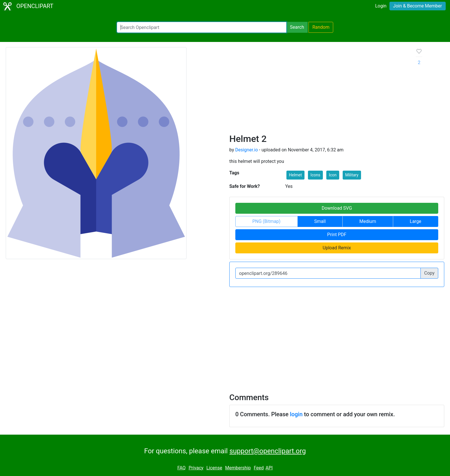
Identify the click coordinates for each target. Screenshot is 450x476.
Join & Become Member (418, 6)
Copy (429, 273)
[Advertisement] (318, 90)
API (269, 468)
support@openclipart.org (267, 451)
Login (381, 6)
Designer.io (246, 150)
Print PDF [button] (337, 235)
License (214, 468)
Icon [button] (333, 175)
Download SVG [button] (337, 208)
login (296, 414)
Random (321, 27)
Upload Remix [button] (337, 248)
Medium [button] (368, 221)
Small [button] (320, 221)
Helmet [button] (295, 175)
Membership (238, 468)
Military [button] (352, 175)
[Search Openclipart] (202, 27)
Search (297, 27)
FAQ (182, 468)
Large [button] (416, 221)
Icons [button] (315, 175)
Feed (259, 468)
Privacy (196, 468)
